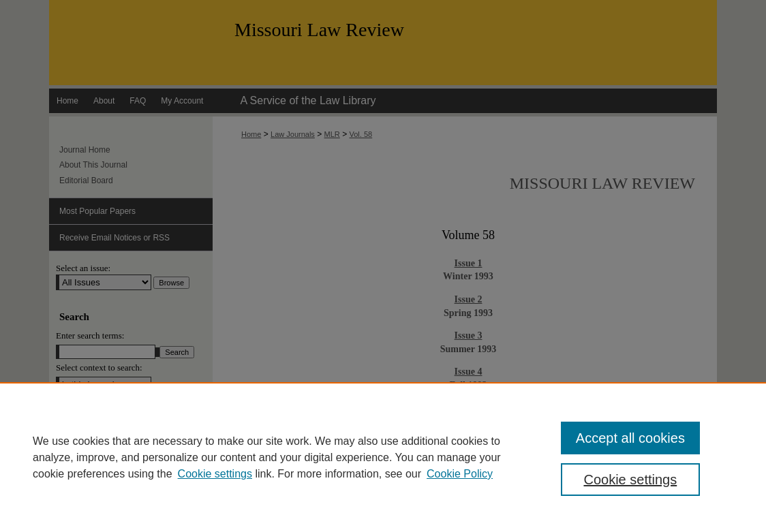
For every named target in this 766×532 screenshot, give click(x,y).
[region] (383, 457)
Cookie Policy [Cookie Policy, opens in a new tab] (460, 474)
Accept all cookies (630, 438)
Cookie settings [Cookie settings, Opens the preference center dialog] (630, 480)
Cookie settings (215, 474)
